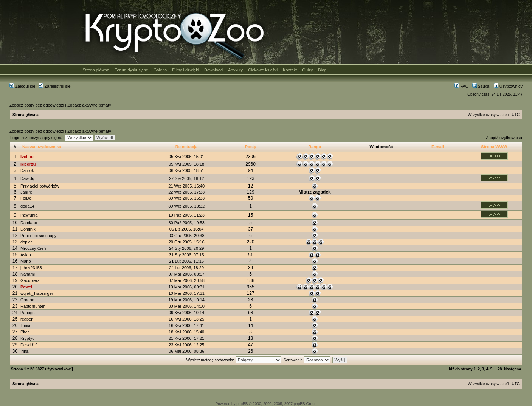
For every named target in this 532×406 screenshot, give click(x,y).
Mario (26, 261)
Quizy (307, 70)
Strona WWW (494, 147)
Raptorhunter (33, 306)
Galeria (160, 70)
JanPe (26, 192)
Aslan (26, 255)
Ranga (315, 147)
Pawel (26, 287)
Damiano (29, 223)
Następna (513, 369)
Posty (251, 147)
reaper (26, 319)
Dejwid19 (29, 345)
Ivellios (27, 157)
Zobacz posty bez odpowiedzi (37, 105)
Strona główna (96, 70)
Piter (25, 332)
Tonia (25, 325)
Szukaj (481, 86)
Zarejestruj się (54, 86)
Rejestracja (187, 147)
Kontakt (290, 70)
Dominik (28, 229)
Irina (24, 351)
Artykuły (235, 70)
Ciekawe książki (263, 70)
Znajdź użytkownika (504, 138)
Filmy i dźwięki (185, 70)
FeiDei (26, 198)
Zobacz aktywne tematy (89, 105)
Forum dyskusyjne (131, 70)
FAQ (461, 86)
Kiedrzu (28, 164)
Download (213, 70)
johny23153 (31, 268)
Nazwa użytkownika (42, 147)
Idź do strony (461, 369)
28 (500, 369)
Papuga (28, 313)
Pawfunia (29, 215)
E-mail (438, 147)
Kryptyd (27, 338)
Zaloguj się (22, 86)
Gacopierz (30, 280)
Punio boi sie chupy (38, 236)
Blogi (323, 70)
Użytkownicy (508, 86)
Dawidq (27, 178)
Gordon (27, 300)
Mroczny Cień (33, 248)
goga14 (27, 206)
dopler (26, 242)
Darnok (27, 170)
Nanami (28, 274)
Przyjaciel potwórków (40, 186)
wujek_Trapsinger (37, 293)
